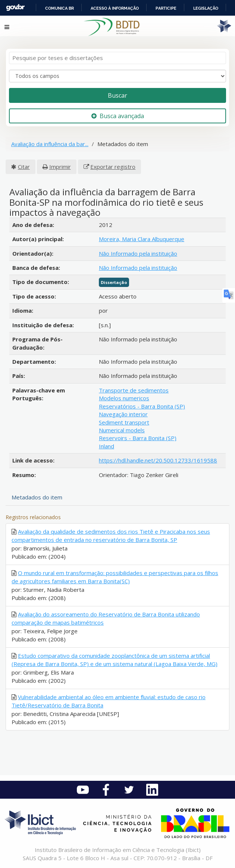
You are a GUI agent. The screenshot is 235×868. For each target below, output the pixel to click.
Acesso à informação (115, 8)
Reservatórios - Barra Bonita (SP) (142, 406)
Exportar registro (113, 167)
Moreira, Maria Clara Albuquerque (142, 239)
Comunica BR (59, 8)
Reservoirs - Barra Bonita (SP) (138, 438)
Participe (166, 8)
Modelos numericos (124, 398)
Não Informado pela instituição (138, 253)
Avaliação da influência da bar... (50, 144)
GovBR (15, 8)
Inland (106, 446)
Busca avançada (118, 116)
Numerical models (122, 430)
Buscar (117, 95)
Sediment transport (124, 422)
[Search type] (117, 76)
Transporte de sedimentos (134, 390)
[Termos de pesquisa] (117, 58)
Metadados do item (37, 497)
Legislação (206, 8)
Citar (24, 167)
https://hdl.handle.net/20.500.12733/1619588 (158, 460)
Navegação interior (123, 414)
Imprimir (60, 167)
